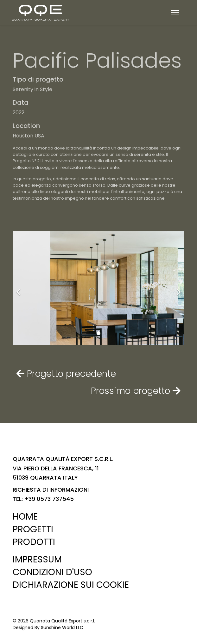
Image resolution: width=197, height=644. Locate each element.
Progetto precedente (66, 374)
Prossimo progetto (136, 391)
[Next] (178, 288)
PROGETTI (33, 529)
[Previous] (19, 288)
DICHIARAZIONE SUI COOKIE (71, 585)
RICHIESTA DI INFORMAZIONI (51, 490)
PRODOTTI (34, 542)
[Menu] (175, 13)
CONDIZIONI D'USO (52, 572)
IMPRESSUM (37, 559)
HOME (25, 517)
